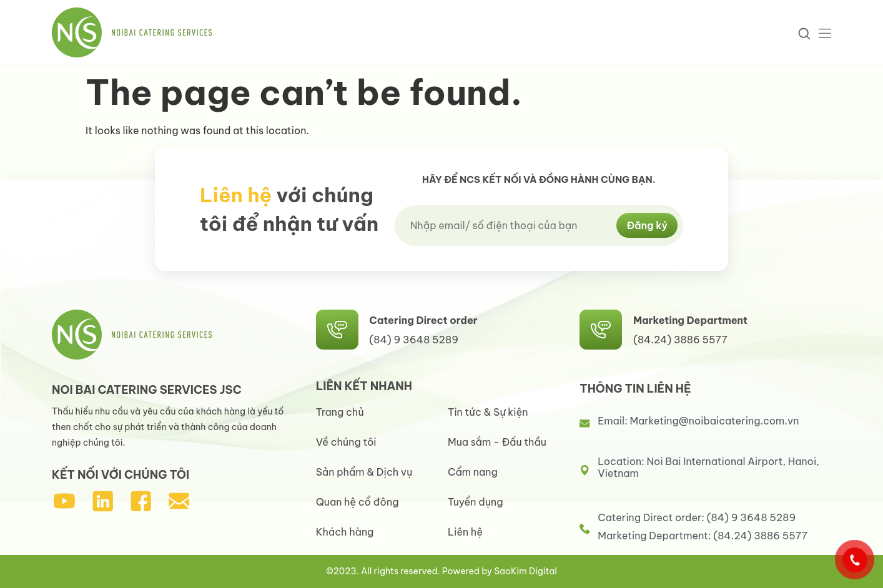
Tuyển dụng (476, 502)
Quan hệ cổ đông (358, 502)
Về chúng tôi (346, 442)
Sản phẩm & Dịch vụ (364, 472)
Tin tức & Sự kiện (488, 412)
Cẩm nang (473, 472)
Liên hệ (465, 532)
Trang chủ (340, 412)
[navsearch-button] (803, 33)
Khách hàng (345, 532)
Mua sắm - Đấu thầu (497, 442)
